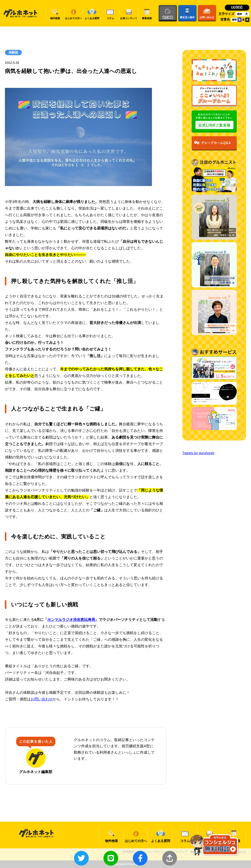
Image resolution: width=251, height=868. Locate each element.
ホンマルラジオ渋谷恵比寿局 (71, 620)
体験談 (13, 52)
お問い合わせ (42, 699)
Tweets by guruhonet (198, 453)
